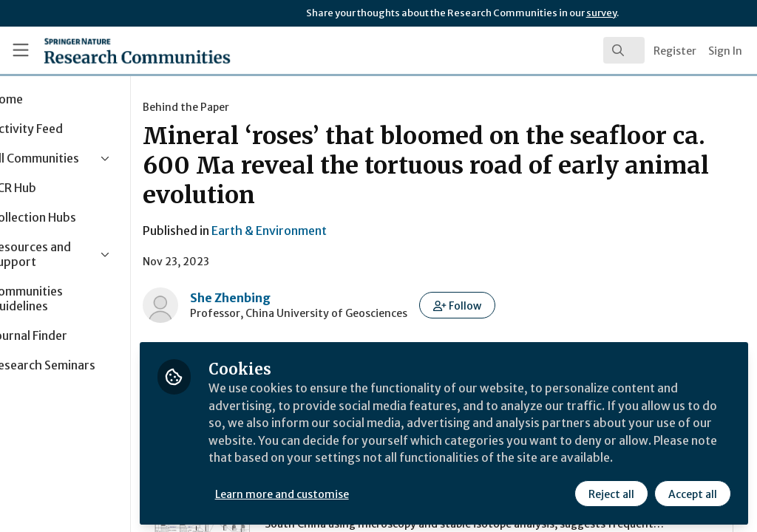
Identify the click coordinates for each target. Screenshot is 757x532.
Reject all (611, 493)
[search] (624, 50)
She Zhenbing (289, 298)
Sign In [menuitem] (725, 51)
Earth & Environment (327, 231)
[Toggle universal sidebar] (21, 50)
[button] (516, 305)
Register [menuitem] (675, 51)
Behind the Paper (244, 107)
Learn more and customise (340, 493)
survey (601, 13)
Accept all (692, 493)
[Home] (111, 50)
